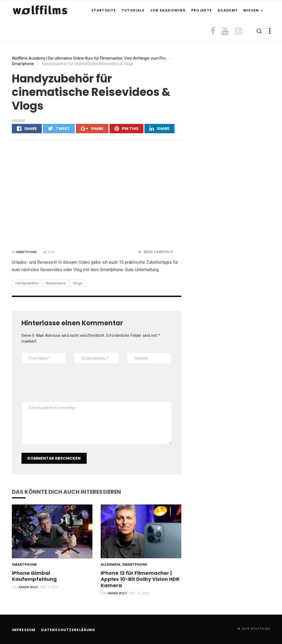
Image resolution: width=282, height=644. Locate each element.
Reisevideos (56, 283)
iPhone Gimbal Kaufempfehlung (34, 576)
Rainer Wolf (28, 587)
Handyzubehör (27, 283)
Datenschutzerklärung (68, 630)
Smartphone (26, 252)
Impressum (24, 630)
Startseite (104, 10)
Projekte (202, 10)
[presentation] (63, 385)
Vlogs (77, 283)
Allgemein (110, 564)
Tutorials (133, 10)
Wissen (253, 10)
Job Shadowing (168, 10)
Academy (228, 10)
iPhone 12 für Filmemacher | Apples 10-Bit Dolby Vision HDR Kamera (140, 579)
